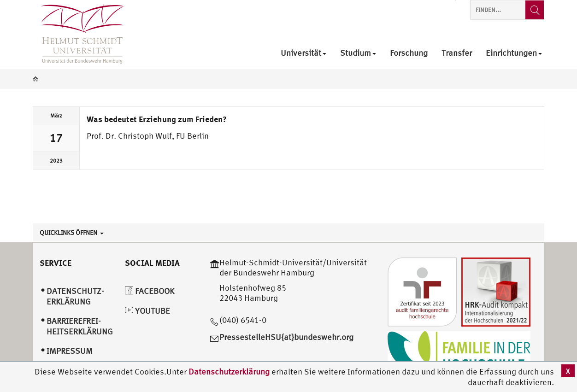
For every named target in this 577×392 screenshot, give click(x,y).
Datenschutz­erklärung (75, 296)
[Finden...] (535, 10)
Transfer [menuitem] (457, 53)
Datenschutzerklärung (229, 372)
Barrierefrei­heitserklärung (80, 326)
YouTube (147, 311)
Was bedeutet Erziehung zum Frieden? (157, 119)
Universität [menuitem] (303, 53)
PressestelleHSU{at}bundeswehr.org (286, 337)
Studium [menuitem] (358, 53)
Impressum (70, 351)
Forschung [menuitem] (409, 53)
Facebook (150, 291)
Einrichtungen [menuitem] (514, 53)
